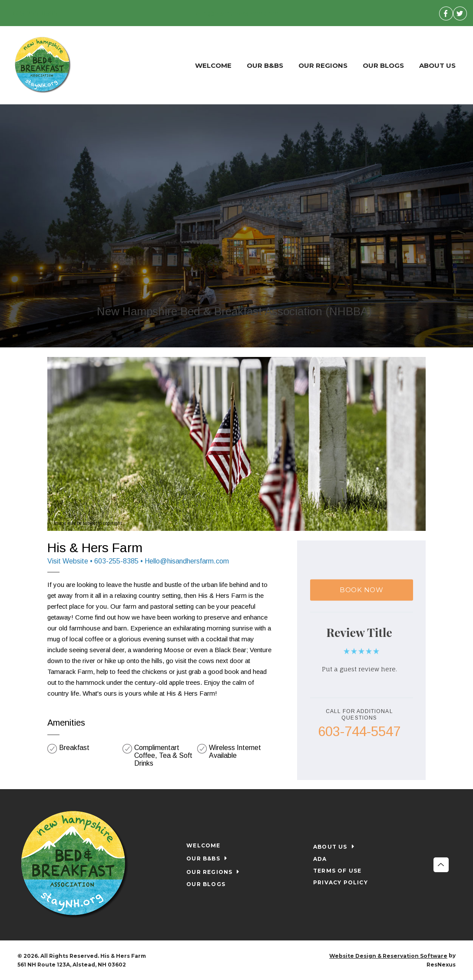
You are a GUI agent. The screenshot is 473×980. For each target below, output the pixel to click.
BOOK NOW (361, 590)
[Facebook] (446, 13)
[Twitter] (460, 13)
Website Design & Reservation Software (388, 956)
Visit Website (68, 561)
